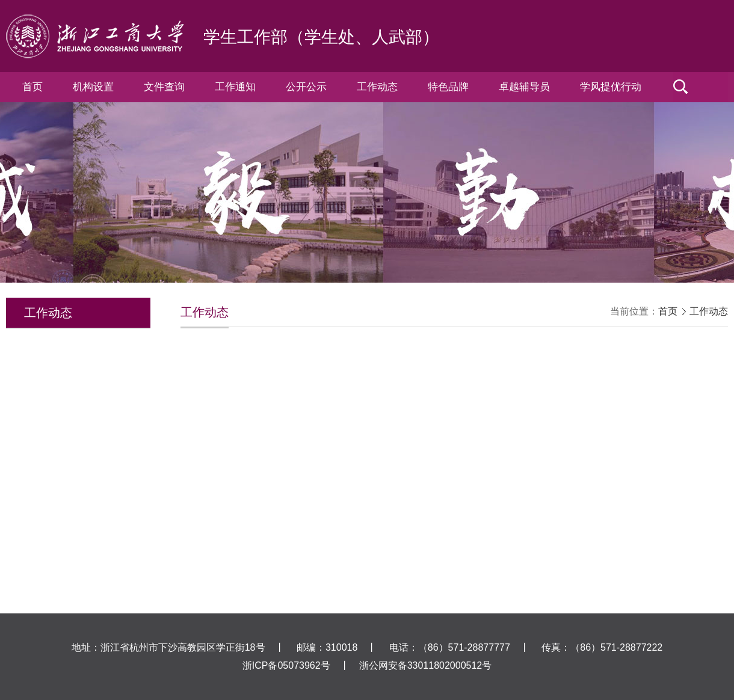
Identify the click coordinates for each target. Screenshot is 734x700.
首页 (32, 87)
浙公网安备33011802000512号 (426, 665)
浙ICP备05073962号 (286, 665)
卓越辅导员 (524, 87)
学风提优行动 (611, 87)
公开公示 (306, 87)
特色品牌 (448, 87)
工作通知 (235, 87)
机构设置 (93, 87)
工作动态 (377, 87)
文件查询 (164, 87)
